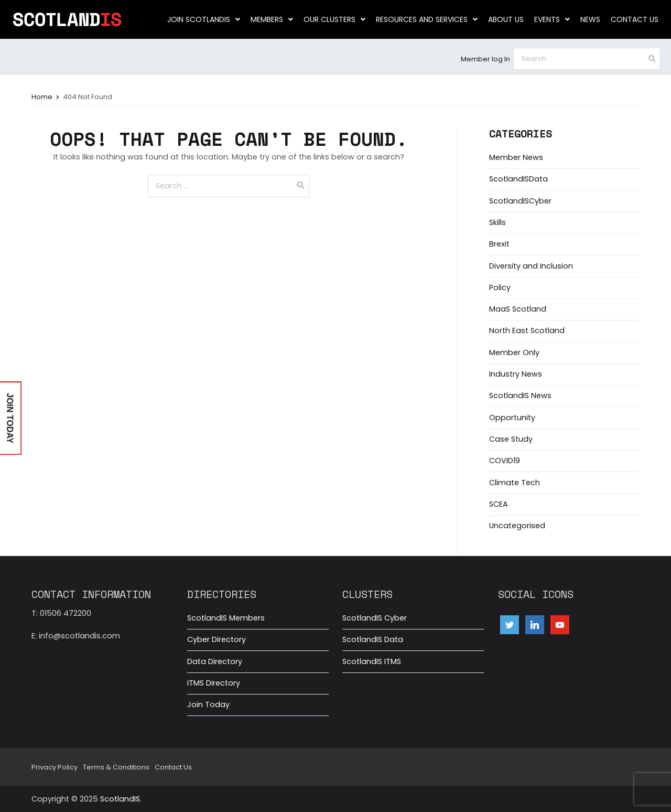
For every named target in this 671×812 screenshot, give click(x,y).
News (590, 19)
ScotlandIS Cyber (375, 618)
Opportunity (512, 418)
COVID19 (505, 461)
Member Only (514, 352)
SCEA (499, 504)
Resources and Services (427, 19)
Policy (500, 287)
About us (506, 19)
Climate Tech (515, 483)
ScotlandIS (120, 799)
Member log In (485, 59)
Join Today (208, 704)
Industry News (516, 374)
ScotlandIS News (520, 396)
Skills (497, 222)
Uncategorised (517, 526)
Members (272, 19)
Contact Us (635, 19)
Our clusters (334, 19)
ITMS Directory (214, 683)
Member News (516, 157)
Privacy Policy (55, 767)
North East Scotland (527, 330)
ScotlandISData (518, 179)
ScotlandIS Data (373, 639)
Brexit (499, 244)
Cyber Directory (217, 639)
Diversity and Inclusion (531, 266)
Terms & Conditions (116, 767)
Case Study (511, 439)
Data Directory (215, 661)
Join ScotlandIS (204, 19)
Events (552, 19)
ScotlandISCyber (520, 201)
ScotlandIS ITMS (372, 661)
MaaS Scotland (518, 309)
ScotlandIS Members (226, 618)
